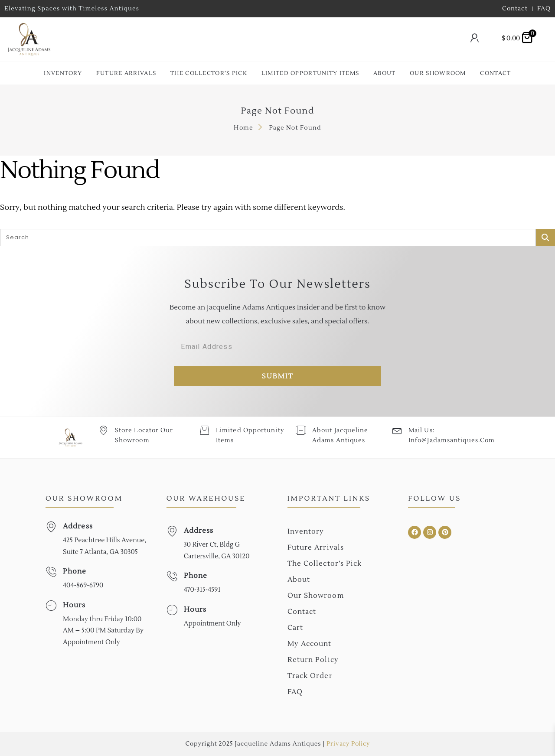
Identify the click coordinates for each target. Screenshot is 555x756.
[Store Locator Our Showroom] (103, 430)
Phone (75, 571)
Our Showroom (438, 73)
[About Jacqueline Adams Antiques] (301, 430)
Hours (74, 605)
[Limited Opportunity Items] (204, 430)
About (385, 73)
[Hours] (51, 606)
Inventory (63, 73)
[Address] (51, 527)
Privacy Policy (348, 744)
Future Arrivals (126, 73)
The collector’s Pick (209, 73)
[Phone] (51, 572)
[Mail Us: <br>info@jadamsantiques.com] (397, 430)
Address (78, 526)
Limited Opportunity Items (310, 73)
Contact (495, 73)
